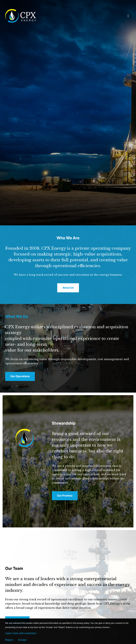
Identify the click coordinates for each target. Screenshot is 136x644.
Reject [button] (9, 640)
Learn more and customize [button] (21, 633)
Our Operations (20, 376)
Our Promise (65, 496)
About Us (68, 288)
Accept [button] (22, 640)
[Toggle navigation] (128, 16)
